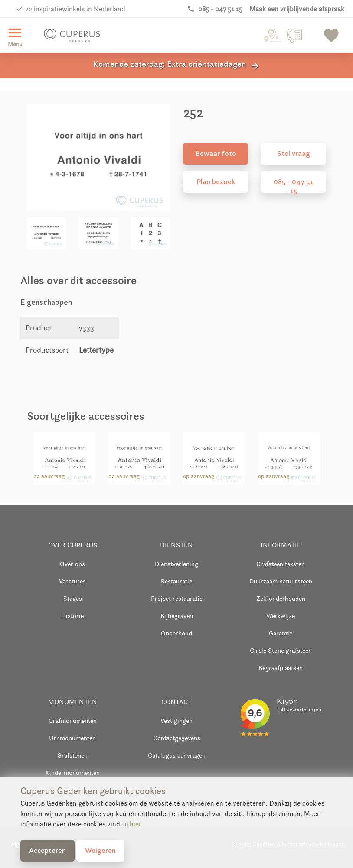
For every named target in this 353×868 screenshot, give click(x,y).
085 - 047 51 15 (294, 185)
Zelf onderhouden (281, 598)
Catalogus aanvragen (177, 755)
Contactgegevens (177, 738)
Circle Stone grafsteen (281, 650)
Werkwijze (281, 616)
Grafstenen (72, 755)
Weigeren (100, 850)
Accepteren (47, 850)
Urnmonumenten (72, 738)
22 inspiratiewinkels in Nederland (75, 9)
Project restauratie (177, 598)
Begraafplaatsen (281, 668)
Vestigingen (176, 721)
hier (135, 824)
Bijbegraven (177, 616)
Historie (72, 616)
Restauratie (176, 581)
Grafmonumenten (73, 721)
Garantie (281, 633)
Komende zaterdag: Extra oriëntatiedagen (177, 65)
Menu (15, 36)
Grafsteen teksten (281, 564)
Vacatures (72, 581)
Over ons (72, 564)
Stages (73, 598)
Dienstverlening (176, 564)
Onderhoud (176, 633)
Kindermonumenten (73, 772)
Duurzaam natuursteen (281, 581)
